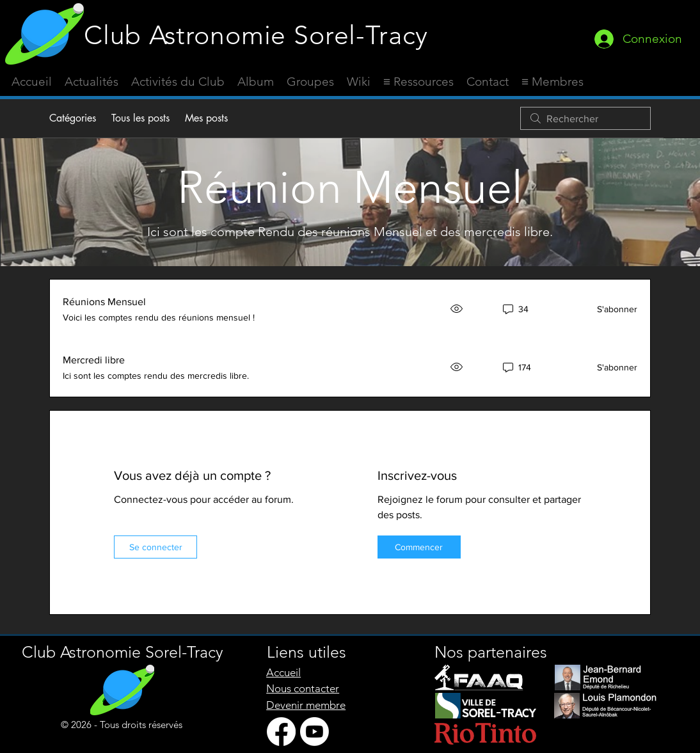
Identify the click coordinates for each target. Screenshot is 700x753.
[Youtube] (314, 732)
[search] (585, 118)
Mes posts (206, 118)
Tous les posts (140, 118)
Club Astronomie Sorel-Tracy (256, 35)
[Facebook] (281, 732)
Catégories (73, 118)
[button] (418, 82)
